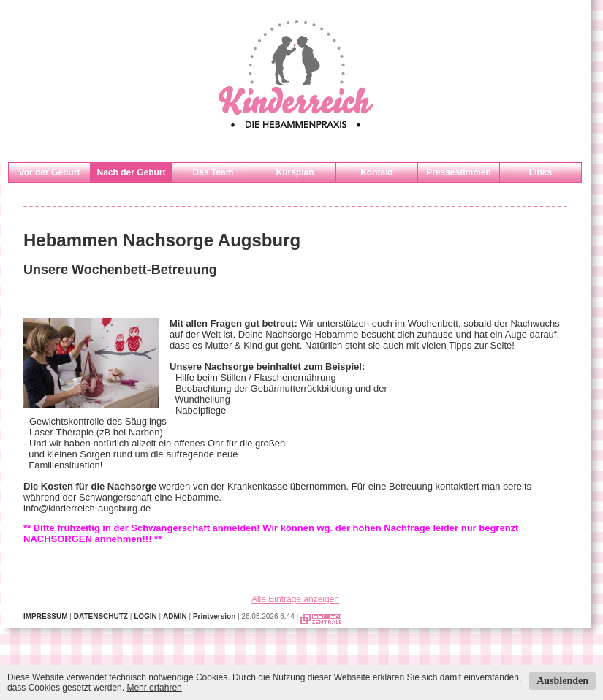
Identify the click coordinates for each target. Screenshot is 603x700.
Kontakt (377, 172)
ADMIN (175, 616)
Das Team (213, 172)
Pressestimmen (459, 172)
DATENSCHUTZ (101, 616)
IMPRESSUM (46, 616)
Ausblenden (562, 681)
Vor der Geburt (50, 172)
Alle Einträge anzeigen (295, 599)
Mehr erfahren (154, 688)
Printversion (214, 616)
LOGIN (145, 616)
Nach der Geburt (131, 172)
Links (541, 172)
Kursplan (295, 172)
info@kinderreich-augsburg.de (87, 508)
